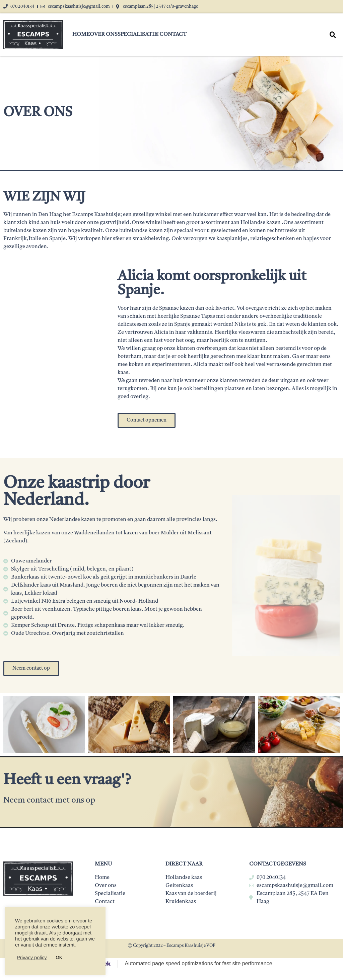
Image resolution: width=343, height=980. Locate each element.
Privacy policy (32, 958)
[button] (147, 420)
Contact (173, 34)
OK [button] (59, 957)
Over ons (104, 34)
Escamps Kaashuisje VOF (191, 946)
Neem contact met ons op (50, 801)
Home (81, 34)
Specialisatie (139, 35)
